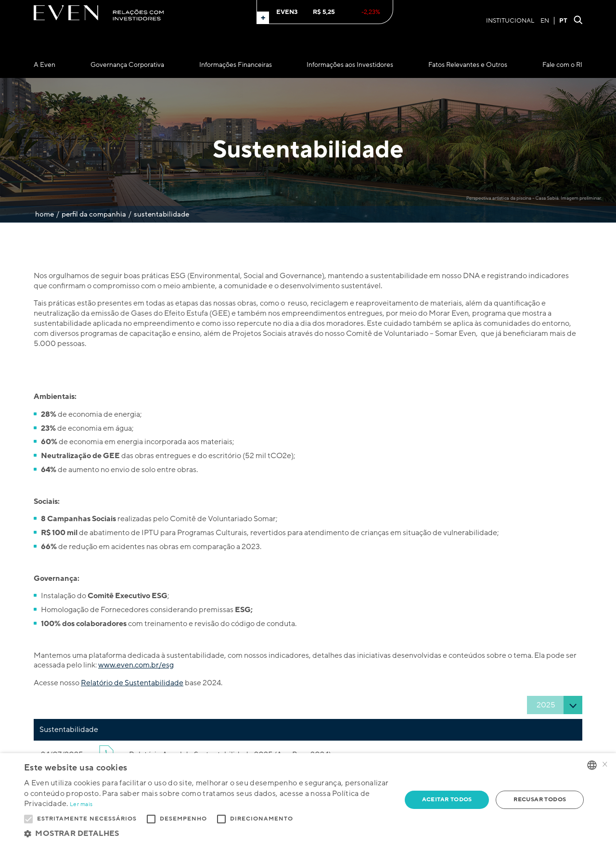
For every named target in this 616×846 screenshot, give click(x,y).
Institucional (510, 21)
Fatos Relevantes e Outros (468, 65)
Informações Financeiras (236, 65)
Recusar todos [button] (540, 800)
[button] (207, 834)
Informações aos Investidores (350, 65)
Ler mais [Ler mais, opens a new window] (81, 804)
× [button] (605, 765)
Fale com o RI (562, 65)
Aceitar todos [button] (447, 800)
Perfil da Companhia (94, 214)
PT (563, 21)
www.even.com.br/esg (136, 665)
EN (545, 21)
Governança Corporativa (127, 65)
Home (45, 214)
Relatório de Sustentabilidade (132, 683)
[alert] (308, 800)
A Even (45, 65)
